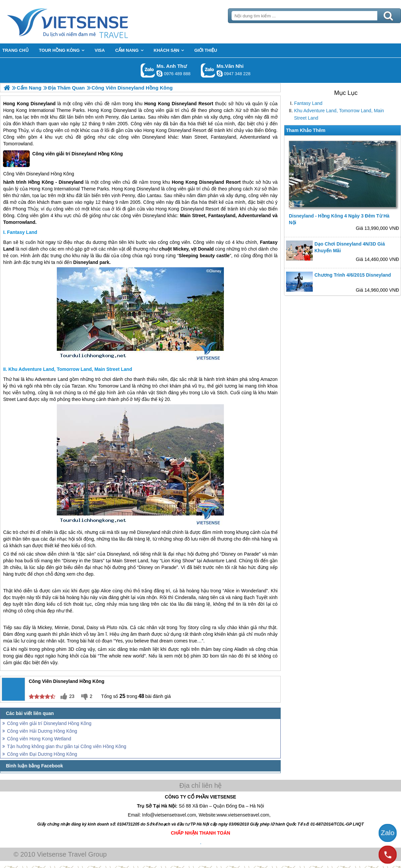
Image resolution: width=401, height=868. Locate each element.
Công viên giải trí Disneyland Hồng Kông (63, 159)
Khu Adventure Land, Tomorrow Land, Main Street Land (339, 114)
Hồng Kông (62, 174)
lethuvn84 (159, 74)
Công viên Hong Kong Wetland (39, 739)
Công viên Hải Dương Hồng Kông (42, 731)
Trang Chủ (84, 22)
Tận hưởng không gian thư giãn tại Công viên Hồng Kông (67, 746)
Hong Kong (16, 104)
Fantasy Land (308, 103)
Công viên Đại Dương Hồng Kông (42, 754)
